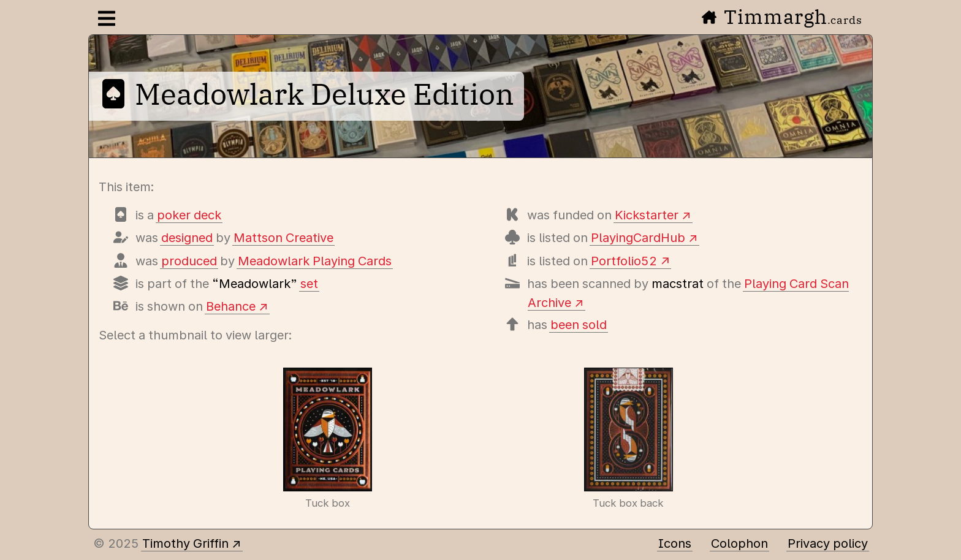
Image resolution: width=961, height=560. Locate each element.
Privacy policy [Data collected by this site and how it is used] (828, 543)
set (309, 284)
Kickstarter (647, 215)
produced (189, 261)
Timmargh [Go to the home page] (782, 17)
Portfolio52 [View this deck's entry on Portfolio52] (624, 261)
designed (187, 238)
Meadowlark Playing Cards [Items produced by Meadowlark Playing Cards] (315, 261)
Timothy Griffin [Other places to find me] (185, 543)
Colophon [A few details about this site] (739, 543)
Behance (231, 306)
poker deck (189, 215)
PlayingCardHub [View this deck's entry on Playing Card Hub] (638, 238)
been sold (579, 325)
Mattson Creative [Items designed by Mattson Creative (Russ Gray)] (283, 238)
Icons (675, 543)
